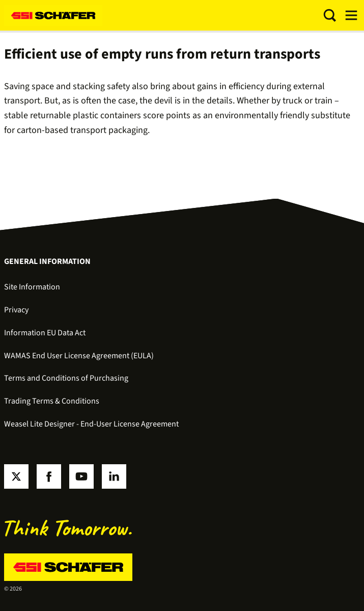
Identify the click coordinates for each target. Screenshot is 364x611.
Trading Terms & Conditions (52, 401)
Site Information (32, 287)
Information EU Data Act (45, 333)
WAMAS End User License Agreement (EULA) (79, 356)
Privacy (16, 310)
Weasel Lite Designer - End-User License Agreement (91, 424)
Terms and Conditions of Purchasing (66, 378)
